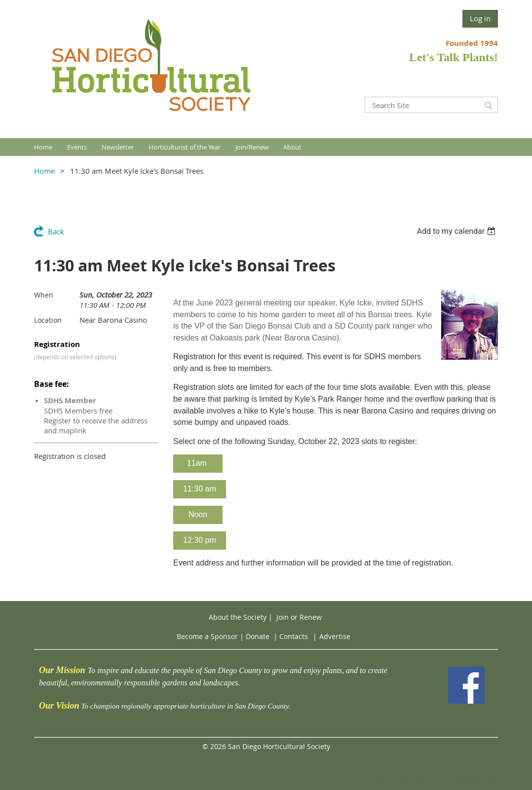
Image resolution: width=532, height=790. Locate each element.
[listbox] (457, 231)
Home (44, 171)
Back (56, 231)
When (44, 295)
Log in (480, 18)
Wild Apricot (416, 778)
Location (48, 320)
